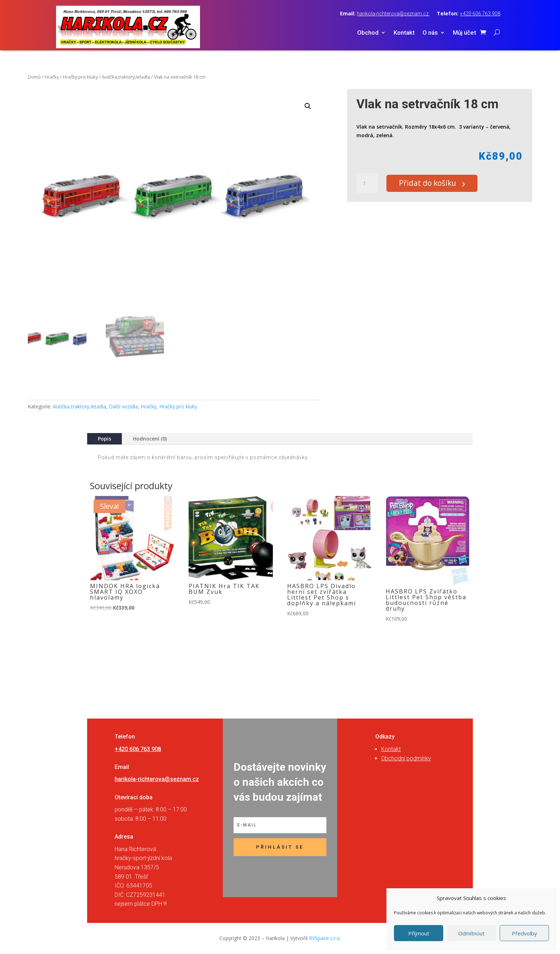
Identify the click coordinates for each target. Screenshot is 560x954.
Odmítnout (471, 933)
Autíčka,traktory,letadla (126, 77)
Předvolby (524, 933)
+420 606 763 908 (480, 14)
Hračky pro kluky (80, 77)
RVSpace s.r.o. (325, 938)
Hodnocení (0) (150, 439)
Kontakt (404, 33)
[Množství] (367, 183)
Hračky (52, 77)
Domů (34, 77)
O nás (430, 33)
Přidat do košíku (432, 183)
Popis (104, 439)
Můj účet (464, 33)
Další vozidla (123, 406)
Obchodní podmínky (406, 758)
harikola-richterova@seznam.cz (393, 14)
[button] (308, 106)
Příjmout (419, 933)
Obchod (368, 33)
